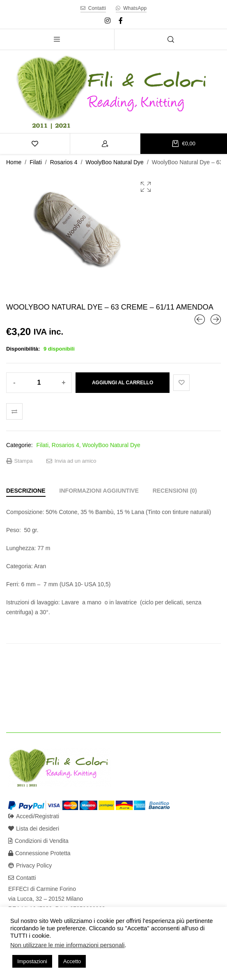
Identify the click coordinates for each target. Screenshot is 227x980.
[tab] (26, 491)
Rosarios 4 (64, 162)
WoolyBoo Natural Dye (115, 162)
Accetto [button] (72, 961)
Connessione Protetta (39, 853)
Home (14, 162)
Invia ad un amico (71, 461)
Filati (36, 162)
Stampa (19, 461)
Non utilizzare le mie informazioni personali (68, 945)
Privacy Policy (30, 865)
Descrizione (26, 491)
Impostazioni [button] (32, 961)
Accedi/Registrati (34, 816)
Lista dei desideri (34, 829)
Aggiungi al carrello (123, 383)
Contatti (22, 878)
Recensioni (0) (175, 491)
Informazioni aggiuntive (99, 491)
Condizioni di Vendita (38, 841)
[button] (146, 187)
